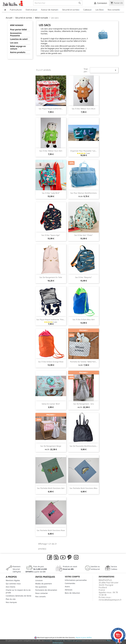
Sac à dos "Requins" (84, 277)
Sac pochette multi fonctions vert (51, 488)
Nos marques (11, 602)
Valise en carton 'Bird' (51, 404)
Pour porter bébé (18, 30)
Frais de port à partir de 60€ (36, 569)
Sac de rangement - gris (84, 404)
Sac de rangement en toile (51, 277)
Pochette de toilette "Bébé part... (84, 362)
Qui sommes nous (13, 584)
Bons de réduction (72, 593)
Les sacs (14, 43)
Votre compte (72, 577)
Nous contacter (42, 593)
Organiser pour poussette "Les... (84, 151)
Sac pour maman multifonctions (84, 193)
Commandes (70, 583)
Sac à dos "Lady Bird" (51, 193)
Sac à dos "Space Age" (51, 235)
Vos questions (41, 587)
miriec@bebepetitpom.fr (110, 600)
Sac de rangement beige (51, 446)
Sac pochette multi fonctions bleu (84, 488)
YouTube (63, 557)
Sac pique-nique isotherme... (51, 109)
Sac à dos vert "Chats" (84, 235)
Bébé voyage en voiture (18, 48)
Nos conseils (40, 596)
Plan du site (11, 599)
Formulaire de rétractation (46, 590)
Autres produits (18, 52)
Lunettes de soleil (19, 39)
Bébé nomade (17, 25)
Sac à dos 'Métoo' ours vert (51, 151)
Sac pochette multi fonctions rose (51, 530)
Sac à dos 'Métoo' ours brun (84, 109)
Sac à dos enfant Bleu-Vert (84, 319)
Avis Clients (11, 587)
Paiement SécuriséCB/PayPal (17, 569)
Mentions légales (13, 580)
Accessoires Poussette (16, 34)
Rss (56, 557)
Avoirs (67, 587)
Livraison (39, 580)
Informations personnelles (76, 580)
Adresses (69, 590)
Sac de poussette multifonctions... (84, 446)
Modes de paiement (44, 584)
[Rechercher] (58, 3)
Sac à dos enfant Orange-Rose (51, 362)
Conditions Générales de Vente (19, 596)
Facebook (50, 557)
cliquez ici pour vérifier (83, 638)
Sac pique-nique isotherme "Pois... (51, 319)
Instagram (76, 557)
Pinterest (70, 557)
